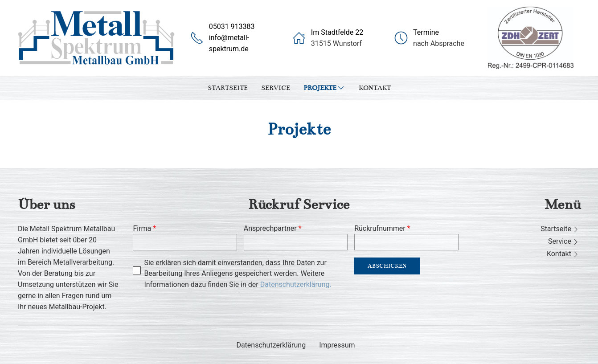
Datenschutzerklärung (271, 345)
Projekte (324, 88)
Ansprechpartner (273, 228)
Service (276, 88)
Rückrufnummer (382, 228)
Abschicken (387, 266)
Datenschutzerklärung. (296, 284)
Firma (144, 228)
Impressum (337, 345)
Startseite (228, 88)
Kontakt (375, 88)
